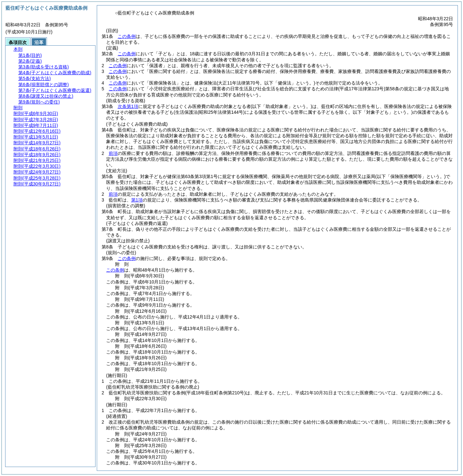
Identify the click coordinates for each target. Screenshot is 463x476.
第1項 (137, 200)
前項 (113, 153)
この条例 (127, 36)
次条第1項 (128, 106)
